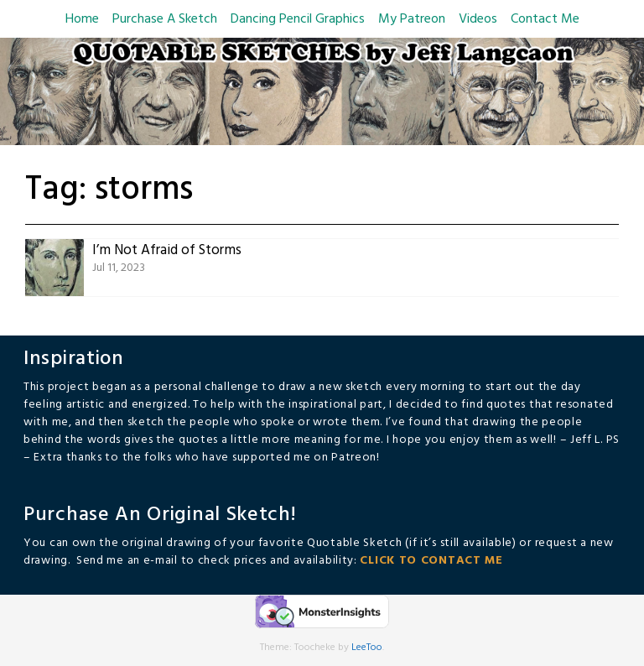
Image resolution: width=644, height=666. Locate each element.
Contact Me (545, 19)
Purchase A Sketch (165, 19)
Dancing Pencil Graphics (298, 19)
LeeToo (367, 648)
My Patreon (412, 19)
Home (82, 19)
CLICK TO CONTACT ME (431, 561)
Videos (478, 19)
